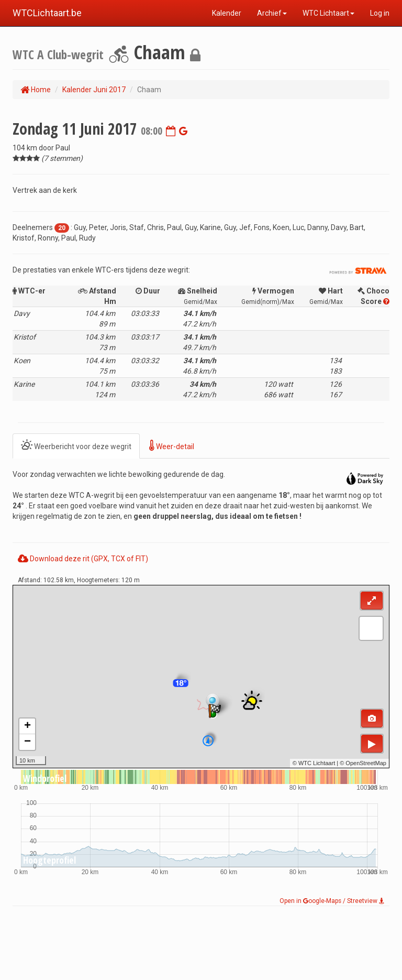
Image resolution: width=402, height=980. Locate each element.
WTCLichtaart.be (47, 13)
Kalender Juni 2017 (94, 90)
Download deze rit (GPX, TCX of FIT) (83, 559)
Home (36, 90)
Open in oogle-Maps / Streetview (332, 901)
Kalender (227, 13)
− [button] (27, 742)
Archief (272, 13)
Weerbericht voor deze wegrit (76, 446)
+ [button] (27, 726)
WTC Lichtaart (328, 13)
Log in (380, 13)
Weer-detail (172, 446)
